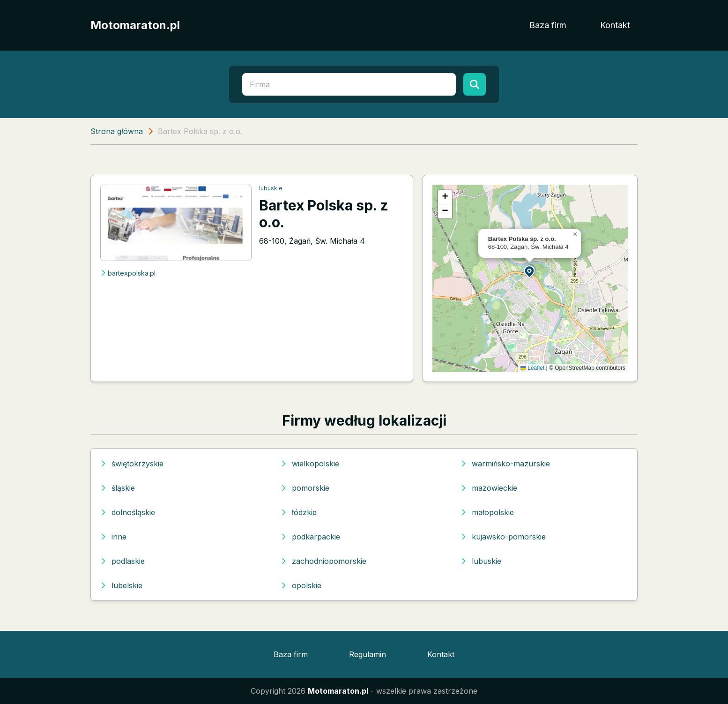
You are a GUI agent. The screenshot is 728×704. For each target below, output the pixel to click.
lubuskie (271, 188)
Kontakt (615, 25)
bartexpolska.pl (128, 273)
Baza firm (548, 25)
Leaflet (532, 368)
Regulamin (368, 654)
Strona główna (117, 131)
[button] (530, 271)
